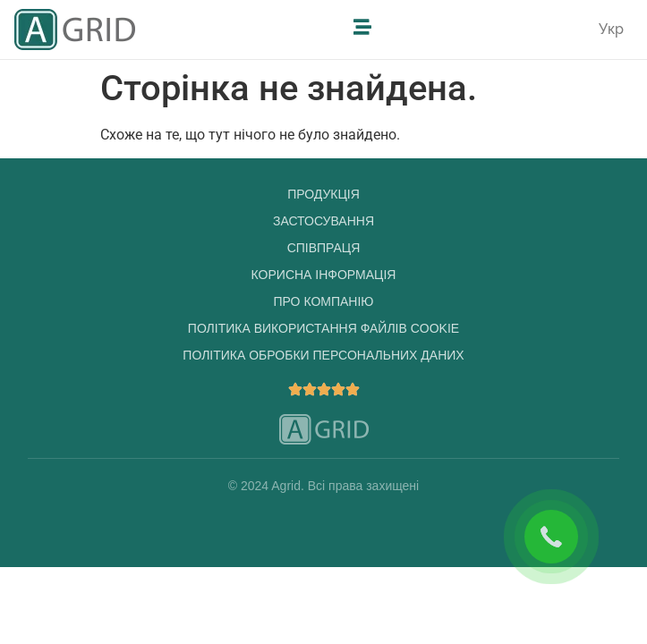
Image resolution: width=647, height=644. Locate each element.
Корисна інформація (324, 275)
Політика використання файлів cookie (323, 328)
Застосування (323, 221)
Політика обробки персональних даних (323, 355)
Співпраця (324, 248)
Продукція (323, 194)
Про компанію (324, 301)
